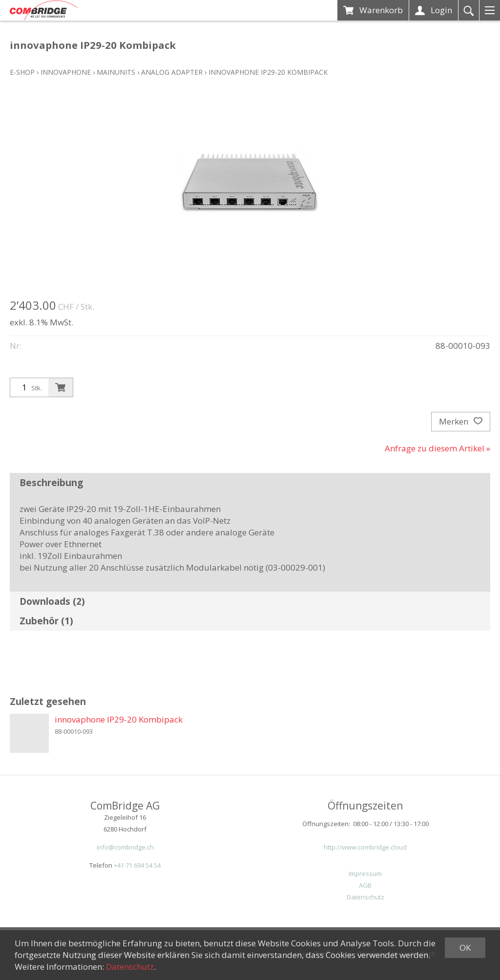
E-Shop (22, 72)
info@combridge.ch (125, 847)
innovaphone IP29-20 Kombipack (268, 72)
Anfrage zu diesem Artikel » (437, 448)
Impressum (365, 873)
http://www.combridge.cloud (365, 847)
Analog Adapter (172, 72)
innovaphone (66, 72)
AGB (365, 885)
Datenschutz (365, 897)
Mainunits (116, 72)
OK (465, 948)
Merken (461, 422)
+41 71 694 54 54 (137, 865)
